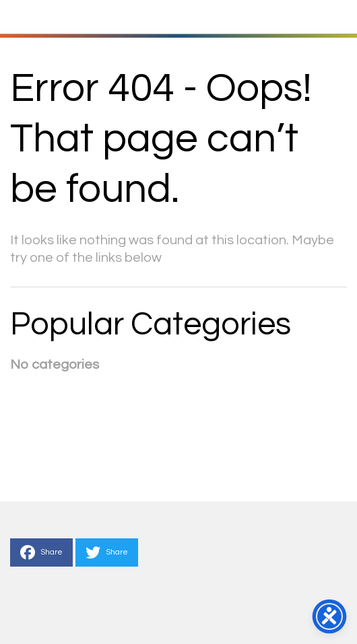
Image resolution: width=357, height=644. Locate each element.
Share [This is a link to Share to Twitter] (107, 552)
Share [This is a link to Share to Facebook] (41, 552)
